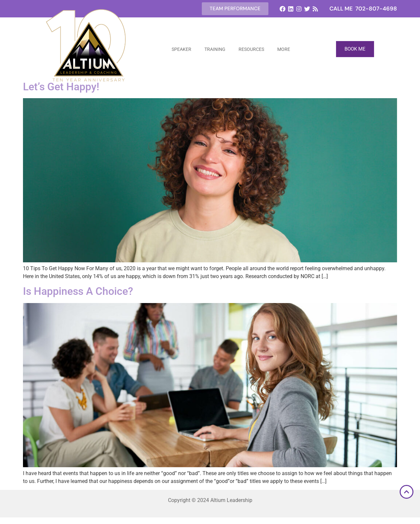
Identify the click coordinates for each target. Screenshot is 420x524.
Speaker (181, 49)
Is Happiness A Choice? (78, 291)
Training (215, 49)
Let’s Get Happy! (61, 87)
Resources (251, 49)
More (284, 49)
